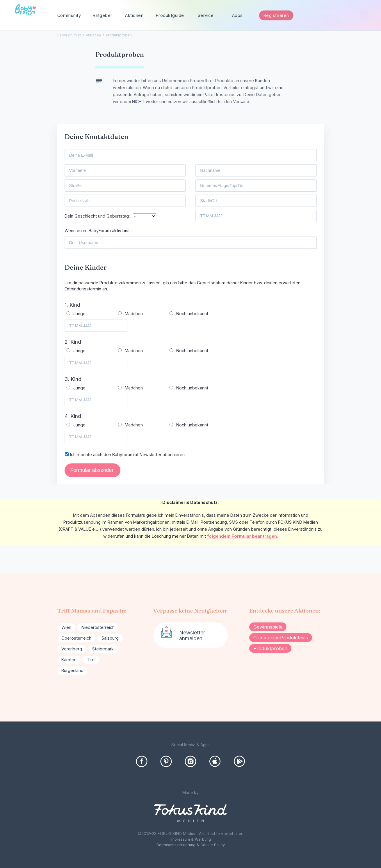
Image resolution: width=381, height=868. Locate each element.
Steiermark (103, 649)
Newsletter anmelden (192, 635)
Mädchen (134, 314)
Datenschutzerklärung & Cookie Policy (191, 845)
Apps (237, 15)
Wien (66, 627)
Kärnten (69, 660)
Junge (79, 314)
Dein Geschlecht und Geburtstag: (98, 216)
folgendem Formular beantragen (242, 536)
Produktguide (170, 15)
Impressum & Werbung (191, 839)
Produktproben (270, 648)
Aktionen (134, 15)
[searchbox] (342, 16)
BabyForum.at (69, 35)
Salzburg (110, 638)
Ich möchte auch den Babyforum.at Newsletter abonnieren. (128, 455)
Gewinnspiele (268, 627)
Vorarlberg (72, 649)
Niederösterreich (98, 627)
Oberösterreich (76, 638)
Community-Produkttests (281, 638)
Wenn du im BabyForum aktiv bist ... (99, 231)
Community (69, 15)
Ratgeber (103, 15)
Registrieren (276, 15)
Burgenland (72, 670)
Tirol (91, 660)
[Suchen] (364, 16)
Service (206, 15)
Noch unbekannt (192, 314)
